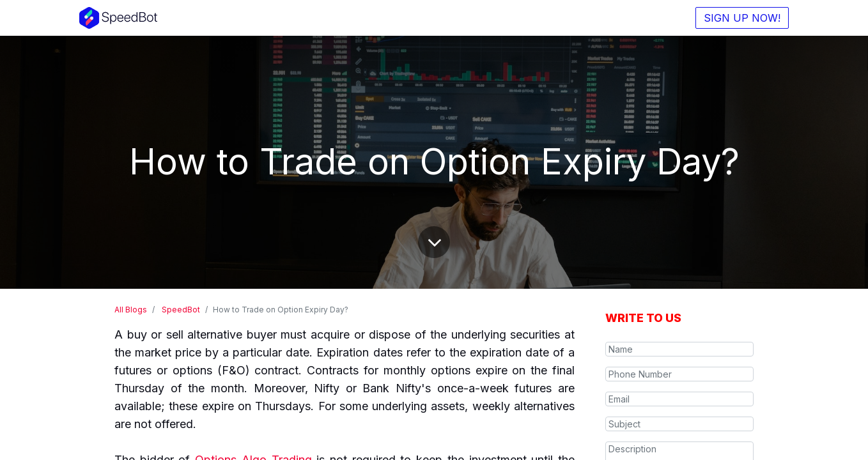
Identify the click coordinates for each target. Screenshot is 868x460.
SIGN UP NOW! (742, 18)
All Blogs (131, 310)
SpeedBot (181, 310)
